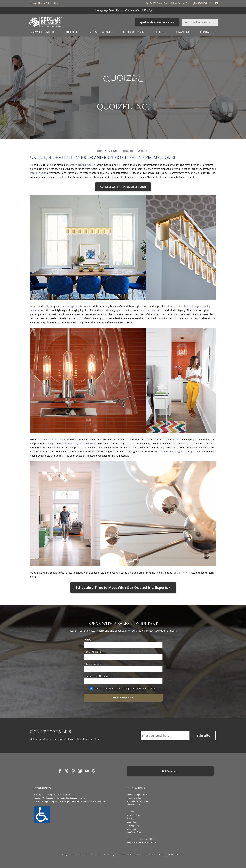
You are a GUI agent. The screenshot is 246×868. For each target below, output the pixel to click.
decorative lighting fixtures (80, 165)
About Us (72, 32)
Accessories (127, 151)
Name (88, 640)
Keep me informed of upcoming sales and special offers (125, 688)
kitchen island (149, 310)
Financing (183, 32)
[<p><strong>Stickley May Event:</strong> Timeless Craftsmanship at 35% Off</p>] (123, 10)
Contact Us (208, 32)
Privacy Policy (127, 855)
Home (100, 151)
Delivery (160, 32)
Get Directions (170, 771)
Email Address (93, 652)
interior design (38, 173)
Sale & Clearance (100, 32)
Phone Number (93, 664)
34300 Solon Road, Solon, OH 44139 (167, 3)
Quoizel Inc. (143, 151)
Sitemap (141, 855)
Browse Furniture (43, 32)
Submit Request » (123, 697)
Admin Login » (110, 855)
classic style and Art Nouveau (53, 440)
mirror (80, 448)
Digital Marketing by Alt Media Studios (167, 855)
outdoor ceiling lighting (173, 452)
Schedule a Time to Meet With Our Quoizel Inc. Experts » (123, 587)
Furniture (113, 151)
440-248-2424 (202, 3)
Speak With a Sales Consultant (157, 22)
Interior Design (133, 32)
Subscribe (204, 735)
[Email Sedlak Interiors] (216, 3)
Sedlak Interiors (181, 573)
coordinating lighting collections (79, 443)
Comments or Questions (97, 676)
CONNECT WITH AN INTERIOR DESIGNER (123, 187)
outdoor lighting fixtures (74, 306)
